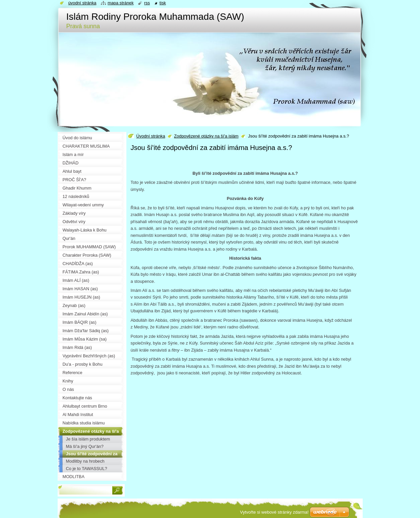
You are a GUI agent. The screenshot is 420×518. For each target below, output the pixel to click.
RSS (147, 3)
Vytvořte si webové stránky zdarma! (274, 512)
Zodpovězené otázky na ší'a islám (206, 136)
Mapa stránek (121, 3)
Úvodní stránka (151, 136)
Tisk (163, 3)
